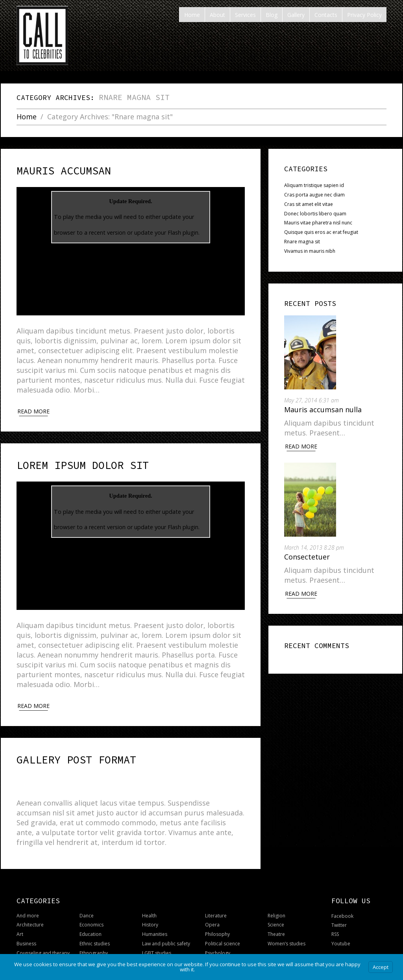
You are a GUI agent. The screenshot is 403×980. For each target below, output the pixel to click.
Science (276, 912)
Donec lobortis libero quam (315, 214)
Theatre (276, 922)
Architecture (30, 912)
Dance (87, 903)
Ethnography (94, 940)
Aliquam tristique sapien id (314, 185)
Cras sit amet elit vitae (309, 204)
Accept (381, 967)
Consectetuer (307, 557)
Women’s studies (287, 931)
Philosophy (217, 922)
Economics (92, 912)
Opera (212, 912)
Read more (33, 407)
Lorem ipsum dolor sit (62, 459)
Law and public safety (166, 931)
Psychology (218, 940)
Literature (216, 903)
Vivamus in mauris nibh (310, 251)
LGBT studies (157, 940)
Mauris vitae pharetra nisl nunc (318, 223)
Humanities (155, 922)
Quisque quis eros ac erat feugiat (321, 232)
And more (28, 903)
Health (149, 903)
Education (91, 922)
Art (20, 922)
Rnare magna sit (302, 242)
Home (27, 117)
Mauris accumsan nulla (323, 409)
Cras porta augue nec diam (314, 195)
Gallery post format (58, 749)
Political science (223, 931)
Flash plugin (183, 228)
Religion (276, 903)
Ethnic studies (95, 931)
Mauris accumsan (49, 169)
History (150, 912)
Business (26, 931)
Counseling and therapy (43, 940)
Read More (301, 446)
